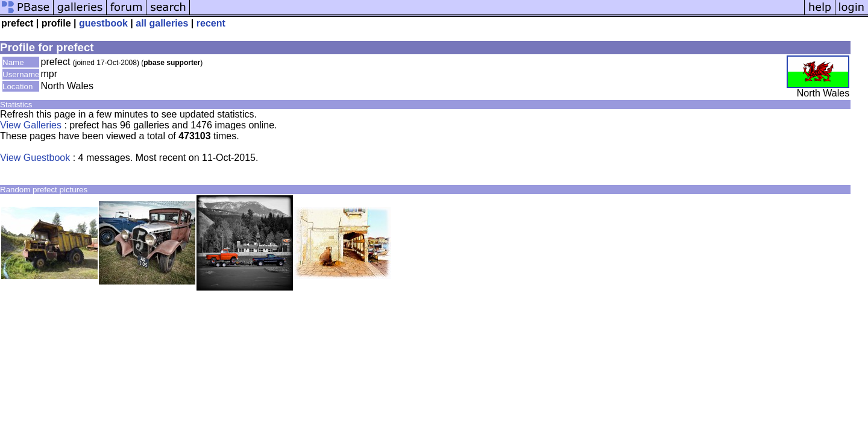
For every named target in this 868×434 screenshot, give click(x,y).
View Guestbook (35, 158)
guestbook (103, 23)
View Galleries (31, 125)
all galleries (162, 23)
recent (211, 23)
